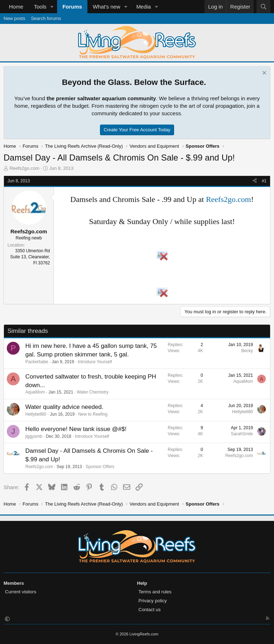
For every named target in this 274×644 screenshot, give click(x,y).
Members (14, 583)
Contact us (149, 610)
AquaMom (35, 392)
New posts (14, 18)
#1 (264, 181)
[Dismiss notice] (263, 74)
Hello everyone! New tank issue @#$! (76, 429)
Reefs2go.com (25, 168)
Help (142, 583)
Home (16, 7)
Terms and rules (155, 592)
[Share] (255, 181)
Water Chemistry (93, 392)
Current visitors (21, 592)
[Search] (263, 7)
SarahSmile (242, 434)
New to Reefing (93, 414)
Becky (247, 351)
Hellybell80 (36, 414)
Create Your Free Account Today (137, 130)
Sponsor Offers (100, 467)
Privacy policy (153, 601)
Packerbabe (37, 362)
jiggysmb (34, 436)
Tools (40, 7)
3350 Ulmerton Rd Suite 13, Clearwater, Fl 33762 (30, 257)
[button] (52, 7)
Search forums (46, 18)
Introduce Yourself (95, 362)
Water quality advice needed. (64, 407)
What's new (106, 7)
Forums (72, 7)
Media (144, 7)
